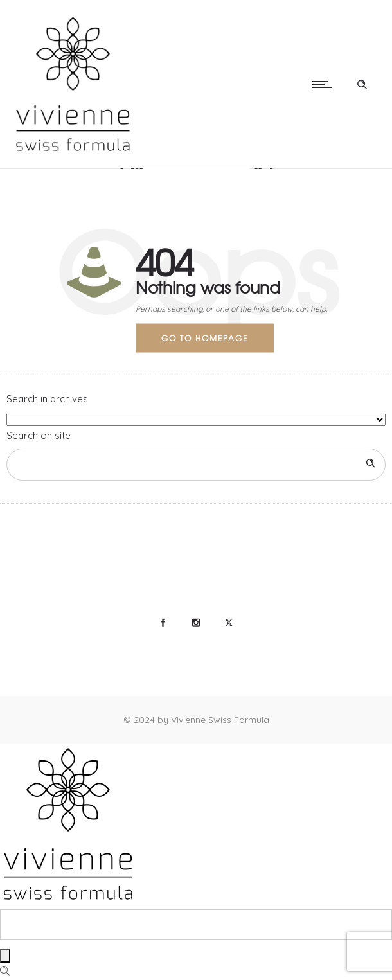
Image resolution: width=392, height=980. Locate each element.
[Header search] (362, 83)
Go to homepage (205, 337)
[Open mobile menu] (325, 84)
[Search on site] (196, 465)
